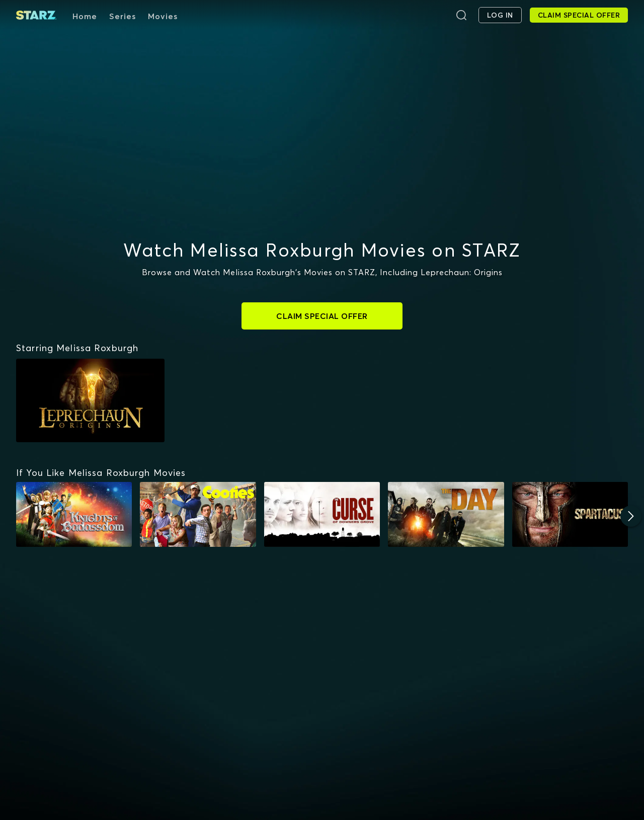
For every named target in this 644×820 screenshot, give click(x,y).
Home (85, 16)
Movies (163, 16)
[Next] (631, 516)
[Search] (461, 15)
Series (123, 16)
